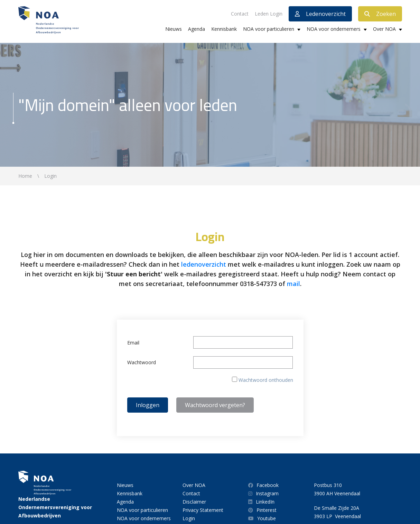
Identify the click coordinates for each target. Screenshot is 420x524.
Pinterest (262, 510)
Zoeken (380, 14)
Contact (240, 14)
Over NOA (384, 29)
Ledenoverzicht (320, 14)
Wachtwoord (142, 362)
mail (293, 284)
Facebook (263, 485)
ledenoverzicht (204, 264)
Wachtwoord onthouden (266, 380)
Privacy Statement (203, 510)
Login (189, 518)
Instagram (263, 493)
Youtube (262, 518)
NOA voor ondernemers (334, 29)
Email (133, 343)
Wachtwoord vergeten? (215, 405)
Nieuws (174, 29)
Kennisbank (224, 29)
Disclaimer (194, 502)
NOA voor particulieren (269, 29)
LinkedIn (261, 502)
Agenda (197, 29)
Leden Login (269, 14)
